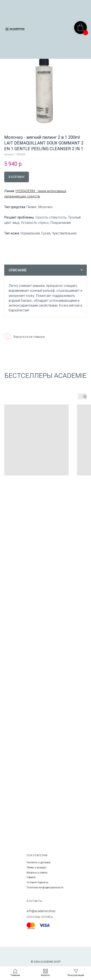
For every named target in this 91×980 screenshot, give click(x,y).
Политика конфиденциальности (45, 887)
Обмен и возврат (37, 868)
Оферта (31, 877)
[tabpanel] (45, 296)
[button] (76, 973)
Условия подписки (37, 882)
